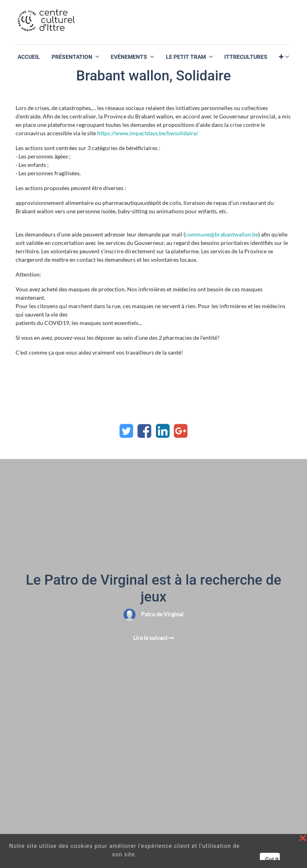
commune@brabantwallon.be (222, 234)
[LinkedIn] (163, 431)
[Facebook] (144, 431)
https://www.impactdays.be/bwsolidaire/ (148, 133)
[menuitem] (29, 57)
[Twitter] (126, 431)
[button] (284, 57)
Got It (272, 860)
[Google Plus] (181, 431)
